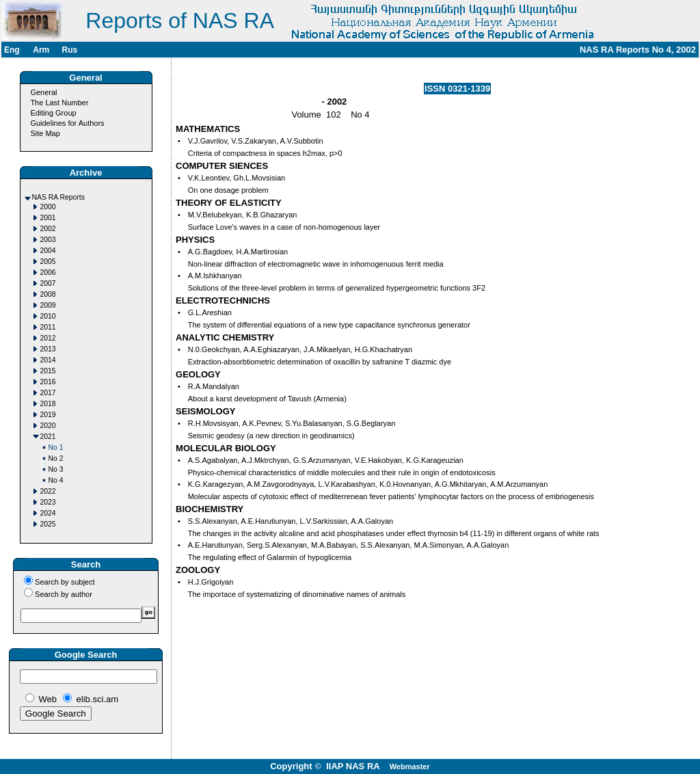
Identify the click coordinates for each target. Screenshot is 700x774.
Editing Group (53, 113)
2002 (48, 229)
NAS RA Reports (58, 197)
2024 (48, 513)
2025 (48, 524)
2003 (48, 240)
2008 (48, 294)
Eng (12, 50)
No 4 (56, 480)
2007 (48, 283)
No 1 (56, 448)
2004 (48, 251)
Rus (69, 50)
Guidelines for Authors (67, 123)
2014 (48, 360)
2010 (48, 316)
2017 (48, 393)
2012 (48, 338)
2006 (48, 272)
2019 (48, 415)
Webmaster (410, 766)
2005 (48, 262)
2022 (48, 491)
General (43, 92)
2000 (48, 207)
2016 (48, 382)
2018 (48, 404)
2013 (48, 349)
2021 (48, 437)
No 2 (56, 458)
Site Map (45, 133)
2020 (48, 426)
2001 (48, 218)
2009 (48, 305)
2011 (48, 327)
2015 (48, 371)
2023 (48, 502)
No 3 (56, 469)
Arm (41, 50)
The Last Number (59, 103)
